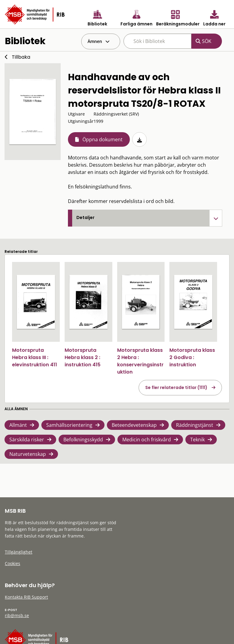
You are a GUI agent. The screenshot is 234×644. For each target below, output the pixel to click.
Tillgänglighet (19, 552)
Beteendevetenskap (134, 425)
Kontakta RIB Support (26, 597)
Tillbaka (21, 57)
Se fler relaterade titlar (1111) (176, 387)
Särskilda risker (27, 440)
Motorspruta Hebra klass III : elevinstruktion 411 (35, 357)
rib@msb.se (17, 615)
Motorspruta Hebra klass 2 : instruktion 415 (83, 357)
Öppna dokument (103, 139)
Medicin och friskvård (147, 440)
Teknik (197, 440)
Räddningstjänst (195, 425)
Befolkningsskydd (83, 440)
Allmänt (18, 425)
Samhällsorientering (69, 425)
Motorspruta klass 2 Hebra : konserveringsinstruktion (140, 361)
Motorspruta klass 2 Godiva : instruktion (192, 357)
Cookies (13, 563)
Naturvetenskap (28, 454)
